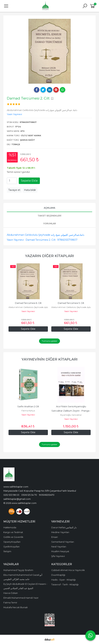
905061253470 (47, 495)
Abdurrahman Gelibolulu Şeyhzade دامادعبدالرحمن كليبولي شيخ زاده (45, 235)
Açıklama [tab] (49, 208)
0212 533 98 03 (11, 495)
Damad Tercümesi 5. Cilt (71, 303)
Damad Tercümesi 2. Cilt (41, 240)
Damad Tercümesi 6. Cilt (28, 303)
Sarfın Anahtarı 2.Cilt (28, 406)
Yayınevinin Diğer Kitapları (49, 359)
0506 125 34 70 (29, 495)
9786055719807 (67, 240)
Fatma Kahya (28, 411)
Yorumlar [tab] (50, 224)
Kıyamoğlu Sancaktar (71, 415)
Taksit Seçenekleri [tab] (49, 216)
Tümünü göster (49, 341)
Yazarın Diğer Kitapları (49, 256)
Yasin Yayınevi (15, 240)
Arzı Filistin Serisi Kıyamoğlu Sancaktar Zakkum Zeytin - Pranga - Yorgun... (71, 411)
